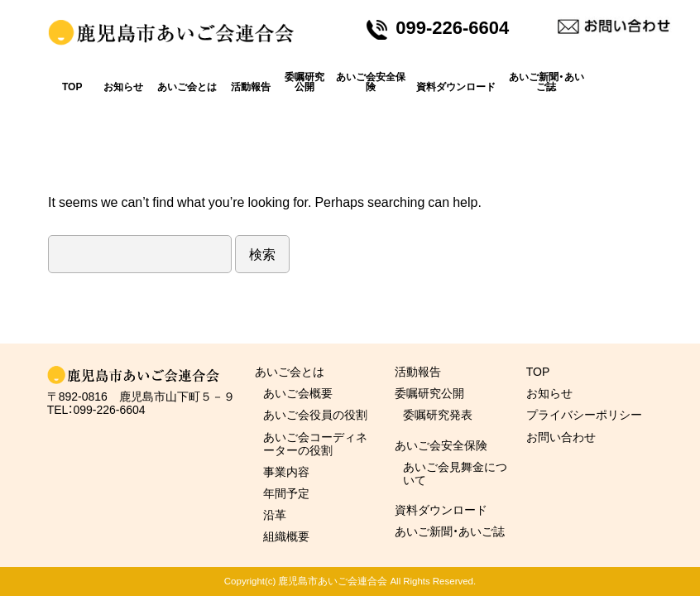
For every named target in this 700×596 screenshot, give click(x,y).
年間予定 (286, 493)
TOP (72, 86)
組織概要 (286, 536)
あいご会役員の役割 (315, 414)
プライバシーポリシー (584, 414)
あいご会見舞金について (455, 473)
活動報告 (251, 86)
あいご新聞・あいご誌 (547, 81)
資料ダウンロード (456, 86)
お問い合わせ (561, 436)
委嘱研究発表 (438, 414)
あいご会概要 (298, 392)
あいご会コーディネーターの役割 (315, 443)
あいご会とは (187, 86)
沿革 (275, 514)
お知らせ (123, 86)
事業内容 (286, 471)
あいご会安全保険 (371, 81)
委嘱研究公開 (304, 81)
